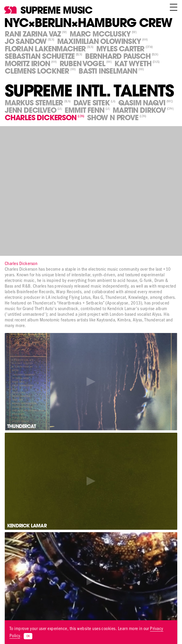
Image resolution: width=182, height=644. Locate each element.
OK (28, 636)
